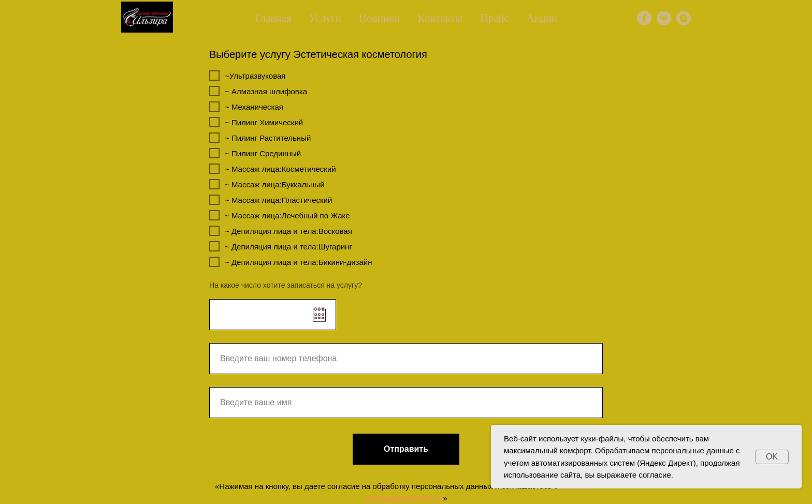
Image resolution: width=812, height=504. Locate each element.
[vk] (664, 18)
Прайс (495, 18)
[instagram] (684, 18)
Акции (542, 18)
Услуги (325, 18)
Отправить (406, 449)
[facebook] (644, 18)
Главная (273, 18)
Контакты (440, 18)
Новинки (380, 18)
